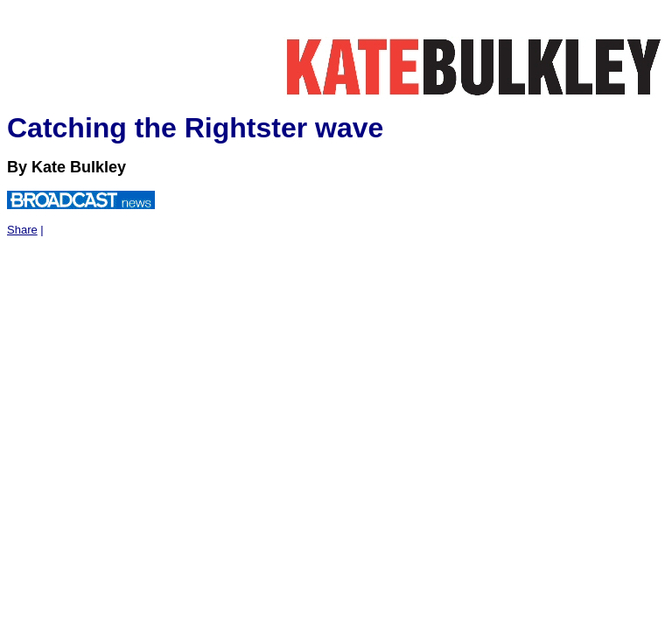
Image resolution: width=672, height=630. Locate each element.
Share (22, 230)
